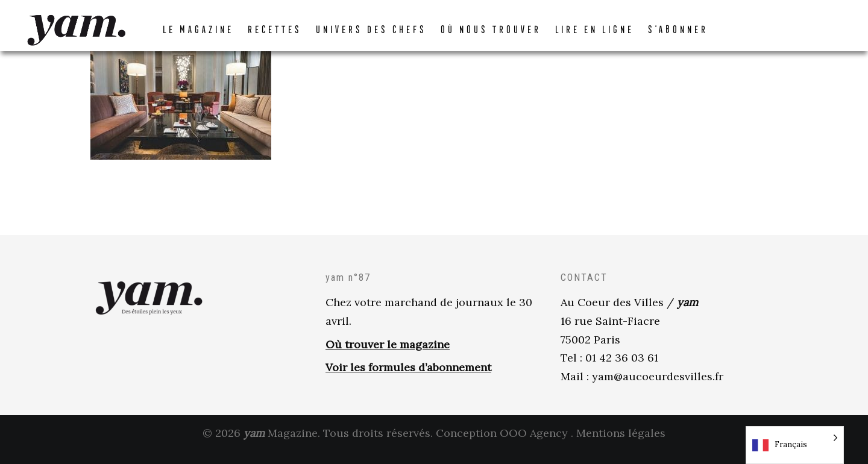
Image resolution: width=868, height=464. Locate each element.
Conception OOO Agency (502, 445)
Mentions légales (621, 445)
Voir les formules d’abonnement (408, 379)
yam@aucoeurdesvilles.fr (658, 388)
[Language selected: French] (795, 445)
